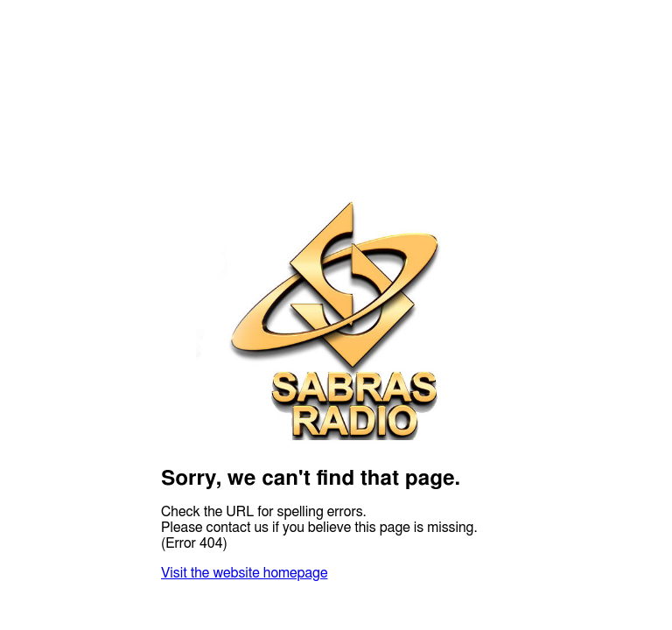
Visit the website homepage (244, 573)
